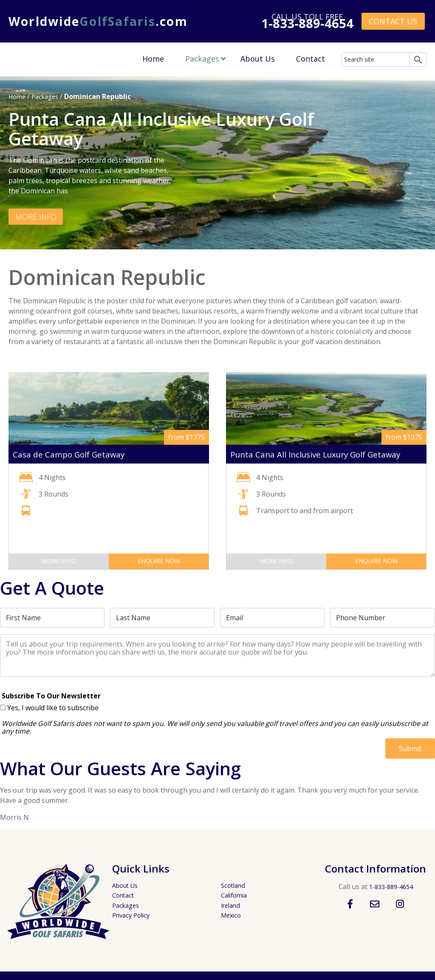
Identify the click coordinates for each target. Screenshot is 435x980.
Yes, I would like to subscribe (53, 708)
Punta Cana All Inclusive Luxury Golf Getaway (326, 454)
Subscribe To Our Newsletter (51, 695)
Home (153, 59)
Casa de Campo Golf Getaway (74, 454)
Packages (202, 59)
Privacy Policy (133, 915)
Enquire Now (159, 561)
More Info (37, 216)
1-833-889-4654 (391, 887)
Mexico (232, 915)
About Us (258, 59)
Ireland (232, 905)
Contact (311, 59)
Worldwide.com (98, 21)
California (236, 895)
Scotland (234, 885)
